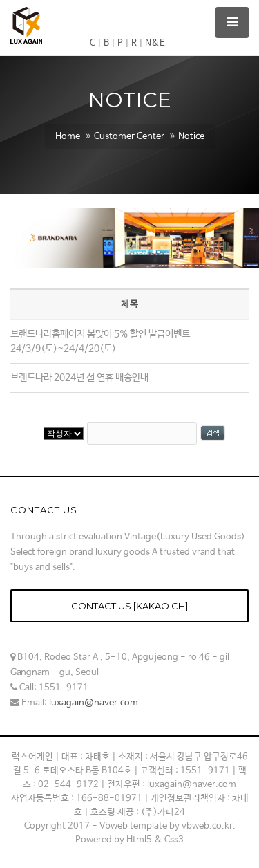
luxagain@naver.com (94, 703)
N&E (155, 43)
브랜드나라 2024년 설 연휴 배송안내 (79, 378)
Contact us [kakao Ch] (129, 606)
